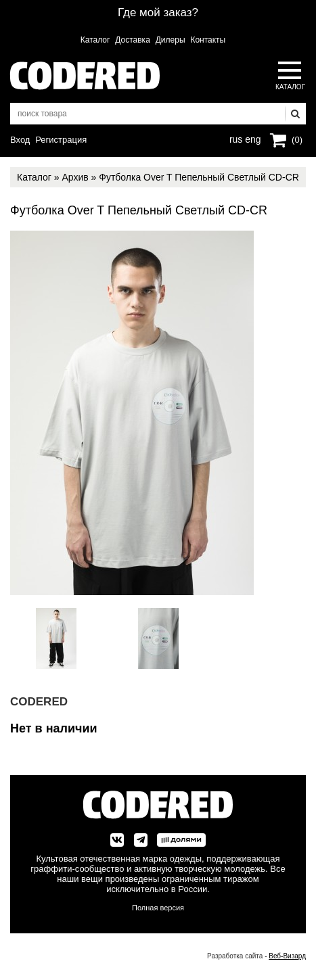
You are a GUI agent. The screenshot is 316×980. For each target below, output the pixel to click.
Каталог (95, 40)
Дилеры (171, 40)
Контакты (208, 40)
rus (236, 138)
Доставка (133, 40)
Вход (20, 140)
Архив (75, 177)
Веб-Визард (287, 956)
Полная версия (158, 908)
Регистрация (61, 140)
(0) (297, 140)
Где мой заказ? (158, 13)
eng (252, 138)
